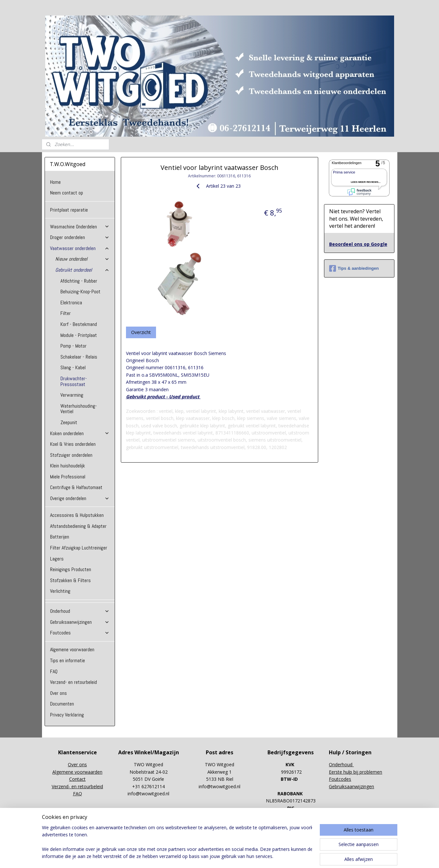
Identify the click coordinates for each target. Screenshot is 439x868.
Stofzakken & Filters (70, 580)
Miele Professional (68, 477)
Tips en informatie (68, 660)
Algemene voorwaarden (72, 649)
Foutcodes (80, 633)
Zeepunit (69, 422)
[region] (177, 842)
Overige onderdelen (80, 498)
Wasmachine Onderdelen (80, 227)
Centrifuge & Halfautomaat (76, 487)
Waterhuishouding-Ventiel (79, 409)
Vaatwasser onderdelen (80, 248)
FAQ (54, 671)
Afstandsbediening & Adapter (78, 526)
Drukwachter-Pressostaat (74, 381)
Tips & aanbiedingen (354, 268)
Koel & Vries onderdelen (73, 444)
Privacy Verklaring (67, 715)
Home (55, 182)
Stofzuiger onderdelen (71, 455)
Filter (66, 313)
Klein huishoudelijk (68, 466)
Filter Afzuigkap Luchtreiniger (79, 548)
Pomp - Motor (73, 346)
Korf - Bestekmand (79, 324)
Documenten (62, 704)
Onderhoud (80, 611)
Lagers (57, 559)
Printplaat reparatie (69, 210)
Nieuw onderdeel (82, 259)
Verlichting (60, 591)
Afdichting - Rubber (79, 281)
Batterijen (60, 537)
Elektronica (71, 303)
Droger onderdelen (80, 237)
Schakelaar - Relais (79, 357)
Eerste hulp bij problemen (355, 772)
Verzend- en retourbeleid (73, 682)
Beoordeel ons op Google (358, 244)
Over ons (58, 693)
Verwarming (72, 395)
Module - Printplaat (79, 335)
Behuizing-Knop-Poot (80, 292)
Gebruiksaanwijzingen (80, 622)
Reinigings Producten (71, 569)
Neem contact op (67, 193)
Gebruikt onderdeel (82, 270)
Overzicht (141, 332)
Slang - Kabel (73, 367)
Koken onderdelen (80, 433)
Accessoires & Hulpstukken (77, 515)
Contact (77, 779)
